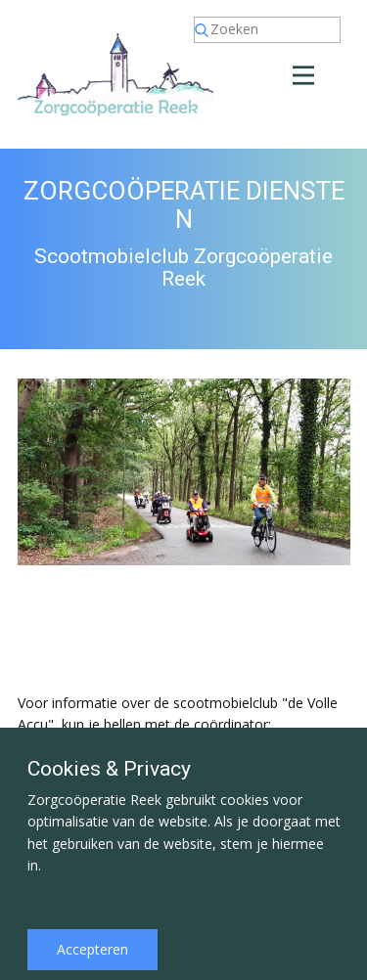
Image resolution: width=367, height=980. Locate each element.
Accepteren (92, 949)
